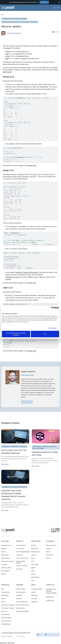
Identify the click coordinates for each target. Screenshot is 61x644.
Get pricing (19, 569)
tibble (7, 59)
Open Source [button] (36, 541)
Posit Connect (20, 549)
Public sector (5, 555)
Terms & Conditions (7, 636)
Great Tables (35, 565)
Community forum (6, 621)
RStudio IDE (35, 549)
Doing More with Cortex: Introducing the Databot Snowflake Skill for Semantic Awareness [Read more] (13, 495)
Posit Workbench (21, 545)
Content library (5, 592)
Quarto (33, 558)
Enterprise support (6, 618)
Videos (3, 599)
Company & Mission (37, 589)
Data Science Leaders (8, 561)
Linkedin (54, 635)
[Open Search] (54, 8)
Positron (33, 545)
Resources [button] (5, 585)
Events (3, 602)
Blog (3, 15)
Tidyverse (34, 555)
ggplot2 (33, 568)
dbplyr (33, 571)
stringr (7, 56)
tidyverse (8, 48)
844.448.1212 (50, 597)
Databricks (19, 599)
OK (45, 334)
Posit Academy (5, 571)
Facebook (42, 635)
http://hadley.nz (31, 402)
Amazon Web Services (23, 605)
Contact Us (50, 585)
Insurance (4, 549)
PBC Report (35, 595)
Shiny (33, 561)
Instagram (50, 635)
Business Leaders (6, 568)
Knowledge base (6, 624)
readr (7, 54)
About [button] (33, 585)
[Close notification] (59, 2)
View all (3, 574)
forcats (8, 52)
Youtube (38, 635)
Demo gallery (5, 595)
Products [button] (20, 541)
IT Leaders (4, 565)
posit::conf (4, 611)
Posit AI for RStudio (22, 566)
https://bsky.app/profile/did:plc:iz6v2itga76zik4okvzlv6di (23, 402)
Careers (33, 592)
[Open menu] (58, 8)
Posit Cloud (19, 555)
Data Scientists (6, 558)
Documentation (6, 615)
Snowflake (19, 595)
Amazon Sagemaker (22, 602)
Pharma (3, 552)
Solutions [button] (5, 541)
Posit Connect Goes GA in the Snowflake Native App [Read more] (14, 452)
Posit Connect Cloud (22, 558)
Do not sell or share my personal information (16, 334)
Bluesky (58, 635)
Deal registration (21, 592)
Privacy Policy (21, 636)
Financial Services (6, 545)
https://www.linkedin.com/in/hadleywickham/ (27, 402)
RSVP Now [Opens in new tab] (44, 2)
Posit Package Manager (23, 552)
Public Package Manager (21, 562)
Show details (52, 328)
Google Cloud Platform (23, 611)
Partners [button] (20, 585)
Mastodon (46, 635)
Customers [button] (50, 541)
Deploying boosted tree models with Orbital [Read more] (45, 454)
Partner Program (21, 589)
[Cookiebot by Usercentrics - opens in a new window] (52, 308)
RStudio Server (35, 552)
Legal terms (34, 602)
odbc (33, 580)
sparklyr (33, 574)
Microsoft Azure (21, 608)
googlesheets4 (35, 577)
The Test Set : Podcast (8, 608)
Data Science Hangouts (8, 605)
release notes (32, 166)
